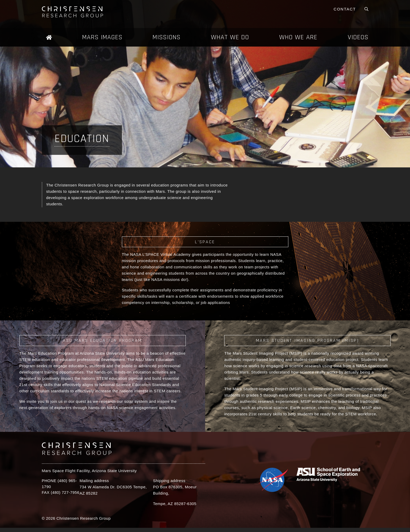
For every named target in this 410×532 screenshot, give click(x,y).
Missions (167, 37)
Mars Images (102, 37)
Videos (358, 37)
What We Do (230, 37)
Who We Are (298, 37)
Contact (345, 9)
